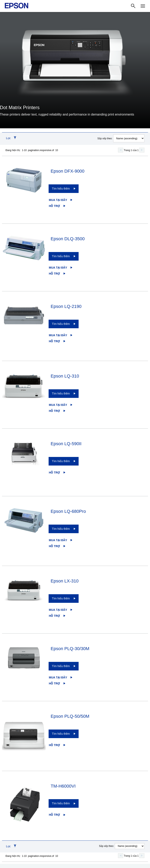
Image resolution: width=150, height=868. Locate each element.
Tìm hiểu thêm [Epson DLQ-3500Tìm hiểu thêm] (61, 256)
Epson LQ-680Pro (68, 511)
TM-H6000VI (63, 786)
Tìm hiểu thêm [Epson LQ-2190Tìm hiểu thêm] (61, 324)
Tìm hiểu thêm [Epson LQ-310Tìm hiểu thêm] (61, 393)
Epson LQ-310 (65, 376)
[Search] (133, 6)
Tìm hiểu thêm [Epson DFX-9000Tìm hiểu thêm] (61, 189)
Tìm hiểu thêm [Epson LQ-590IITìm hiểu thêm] (61, 461)
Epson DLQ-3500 (68, 239)
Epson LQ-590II (66, 444)
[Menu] (143, 6)
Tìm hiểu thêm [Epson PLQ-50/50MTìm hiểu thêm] (61, 734)
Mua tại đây (58, 200)
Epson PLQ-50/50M (70, 716)
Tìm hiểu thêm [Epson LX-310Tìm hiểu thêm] (61, 598)
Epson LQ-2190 (66, 306)
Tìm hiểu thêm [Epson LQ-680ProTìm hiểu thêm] (61, 529)
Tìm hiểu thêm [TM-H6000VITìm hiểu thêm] (61, 803)
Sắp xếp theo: (105, 138)
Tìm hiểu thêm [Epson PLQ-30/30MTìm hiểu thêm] (61, 666)
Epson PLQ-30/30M (70, 649)
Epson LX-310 (64, 581)
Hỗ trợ (54, 206)
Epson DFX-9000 (67, 171)
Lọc (8, 138)
